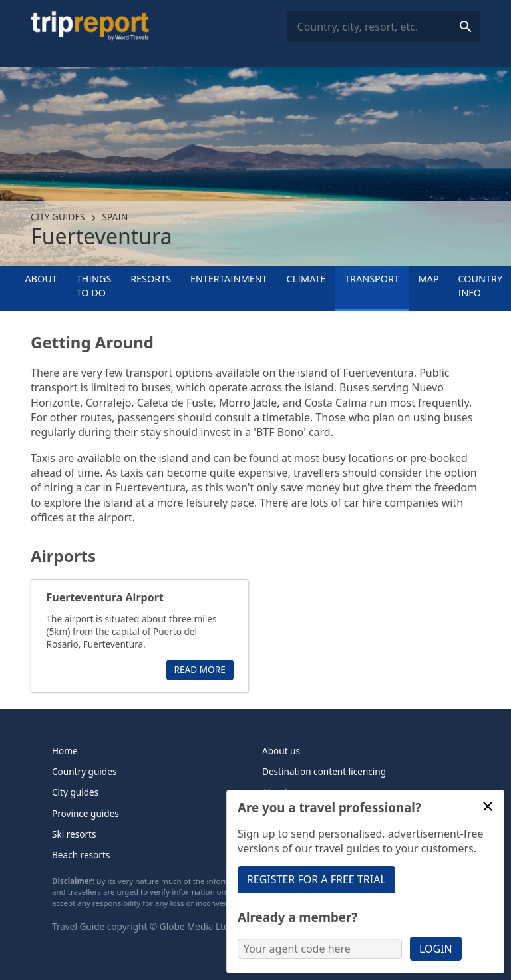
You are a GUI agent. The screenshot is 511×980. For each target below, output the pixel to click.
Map (429, 279)
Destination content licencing (324, 771)
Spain (115, 217)
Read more (200, 669)
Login (436, 949)
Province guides (85, 813)
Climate (306, 279)
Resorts (151, 279)
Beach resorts (81, 855)
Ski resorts (74, 834)
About (41, 279)
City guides (58, 217)
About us (281, 751)
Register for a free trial (316, 879)
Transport (372, 279)
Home (65, 751)
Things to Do (94, 285)
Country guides (84, 771)
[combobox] (384, 27)
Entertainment (229, 279)
